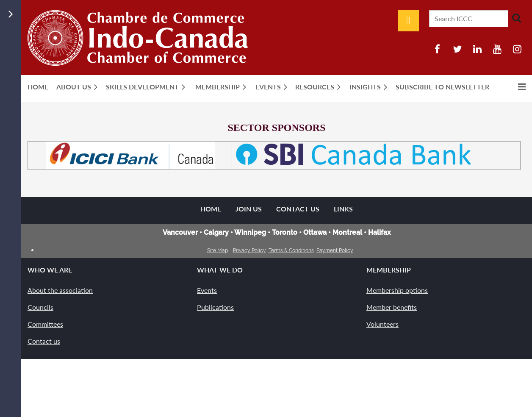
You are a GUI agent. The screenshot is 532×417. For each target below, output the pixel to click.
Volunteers (382, 324)
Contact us (44, 341)
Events (207, 290)
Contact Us (298, 209)
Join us (249, 209)
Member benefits (392, 307)
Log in (408, 21)
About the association (60, 290)
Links (343, 209)
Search (516, 18)
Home (211, 209)
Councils (40, 307)
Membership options (397, 290)
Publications (215, 307)
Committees (45, 324)
